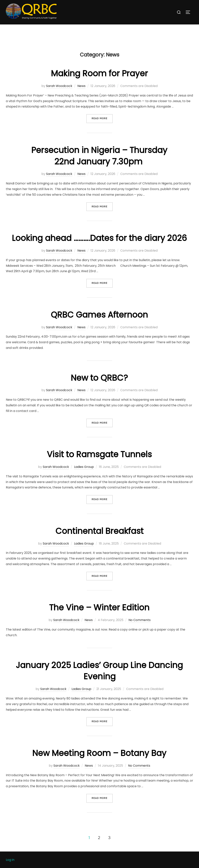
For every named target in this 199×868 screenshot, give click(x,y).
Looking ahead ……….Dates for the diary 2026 (99, 246)
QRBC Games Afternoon (99, 322)
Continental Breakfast (99, 539)
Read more (102, 126)
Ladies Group (84, 475)
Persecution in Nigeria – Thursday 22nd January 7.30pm (99, 164)
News (81, 94)
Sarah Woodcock (59, 94)
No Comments (140, 628)
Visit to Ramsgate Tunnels (99, 462)
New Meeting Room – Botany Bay (99, 761)
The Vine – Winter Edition (99, 615)
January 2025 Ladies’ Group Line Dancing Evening (99, 679)
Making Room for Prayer (99, 81)
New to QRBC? (99, 385)
